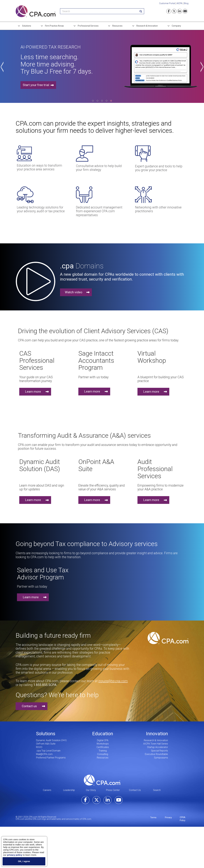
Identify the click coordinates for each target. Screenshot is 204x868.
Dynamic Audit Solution (48, 740)
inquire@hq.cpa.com (113, 681)
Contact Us (135, 790)
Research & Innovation (147, 26)
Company (176, 26)
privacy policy (15, 855)
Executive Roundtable (156, 754)
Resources (117, 26)
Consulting (103, 754)
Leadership (69, 790)
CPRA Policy (183, 819)
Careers (47, 790)
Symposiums (161, 758)
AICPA (179, 3)
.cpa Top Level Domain (48, 751)
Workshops (103, 744)
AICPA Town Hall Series (156, 744)
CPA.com (102, 780)
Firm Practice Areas (54, 26)
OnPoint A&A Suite (46, 744)
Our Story (91, 790)
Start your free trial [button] (36, 85)
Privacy (168, 817)
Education (103, 734)
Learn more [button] (33, 392)
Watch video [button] (74, 292)
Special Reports (159, 751)
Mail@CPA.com (44, 754)
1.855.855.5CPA (45, 685)
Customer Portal (167, 3)
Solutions (27, 26)
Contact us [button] (29, 706)
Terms (153, 817)
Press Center (113, 790)
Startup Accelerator (157, 747)
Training (103, 751)
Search (157, 790)
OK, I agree (24, 861)
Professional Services (88, 26)
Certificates (103, 747)
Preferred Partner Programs (51, 758)
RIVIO (39, 747)
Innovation (157, 734)
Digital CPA (103, 740)
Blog (186, 3)
